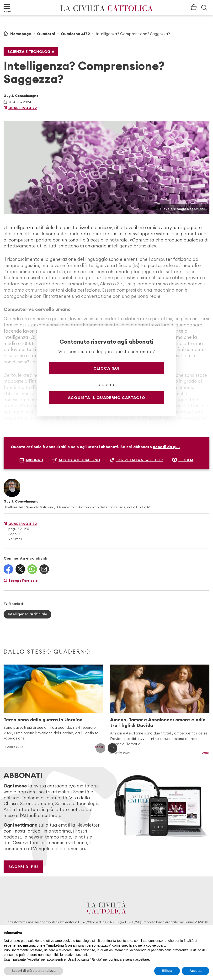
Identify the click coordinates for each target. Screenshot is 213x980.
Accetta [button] (195, 971)
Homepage (21, 34)
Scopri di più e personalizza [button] (33, 971)
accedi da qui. (166, 447)
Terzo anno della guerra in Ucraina (43, 720)
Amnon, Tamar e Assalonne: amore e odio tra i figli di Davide (158, 722)
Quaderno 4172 (75, 34)
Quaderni (46, 34)
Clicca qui (106, 368)
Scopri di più (23, 867)
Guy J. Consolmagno (21, 96)
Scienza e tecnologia (31, 52)
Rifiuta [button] (167, 971)
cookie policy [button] (156, 945)
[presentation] (101, 748)
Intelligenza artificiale (27, 614)
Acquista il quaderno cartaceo (106, 398)
